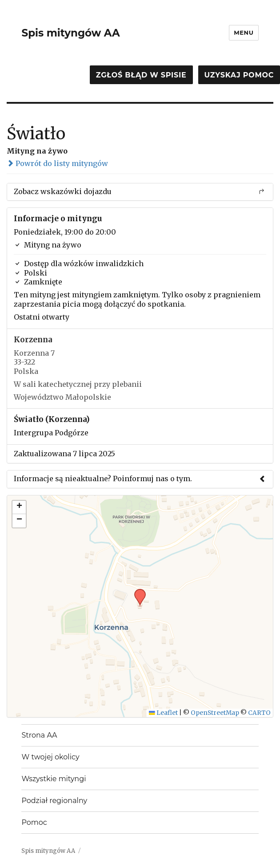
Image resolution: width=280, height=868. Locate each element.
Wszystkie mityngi (54, 779)
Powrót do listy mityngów (57, 163)
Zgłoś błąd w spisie (141, 75)
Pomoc (34, 822)
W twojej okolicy (50, 757)
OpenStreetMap (215, 713)
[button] (137, 592)
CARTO (259, 713)
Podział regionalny (54, 801)
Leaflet (163, 713)
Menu (244, 32)
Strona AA (39, 735)
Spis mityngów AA (70, 33)
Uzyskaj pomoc (239, 75)
